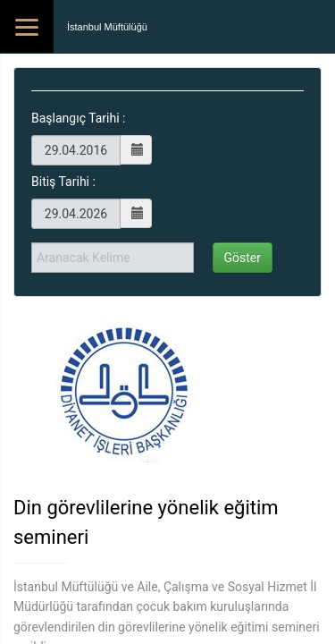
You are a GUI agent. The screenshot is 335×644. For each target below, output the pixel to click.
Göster (243, 258)
